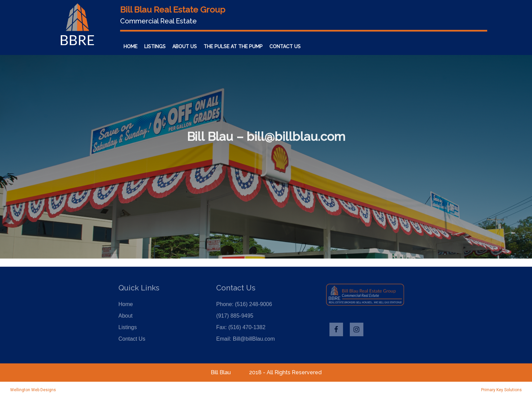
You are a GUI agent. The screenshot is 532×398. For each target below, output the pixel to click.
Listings (155, 46)
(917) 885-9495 (235, 316)
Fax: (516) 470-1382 (241, 327)
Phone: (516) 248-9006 (244, 304)
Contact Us (285, 46)
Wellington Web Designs (33, 390)
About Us (185, 46)
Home (130, 46)
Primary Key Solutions (501, 390)
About (126, 316)
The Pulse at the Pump (233, 46)
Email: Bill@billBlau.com (245, 339)
